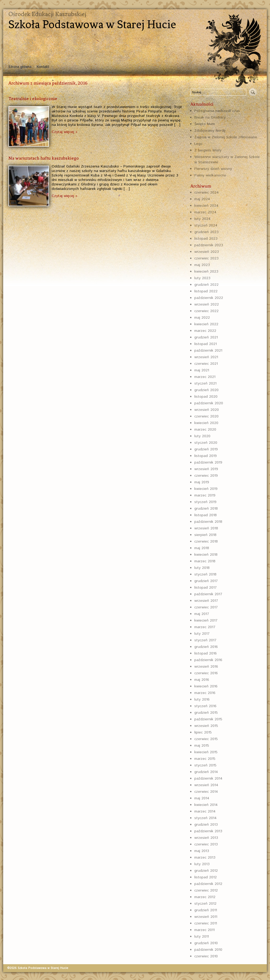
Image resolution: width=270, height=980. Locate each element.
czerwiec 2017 (206, 607)
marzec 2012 (205, 897)
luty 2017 (202, 634)
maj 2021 (202, 370)
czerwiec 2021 (206, 364)
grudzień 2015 (206, 713)
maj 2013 (202, 851)
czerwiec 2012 (206, 890)
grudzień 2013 (206, 825)
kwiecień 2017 (206, 620)
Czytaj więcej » (64, 132)
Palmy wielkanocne (210, 175)
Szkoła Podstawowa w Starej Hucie (92, 24)
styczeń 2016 (205, 706)
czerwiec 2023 (206, 258)
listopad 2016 (206, 653)
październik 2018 (208, 522)
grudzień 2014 (206, 772)
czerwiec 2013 (206, 844)
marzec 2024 (205, 212)
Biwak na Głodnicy (210, 117)
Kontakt (43, 67)
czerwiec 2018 (206, 541)
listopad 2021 (206, 344)
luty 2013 (202, 864)
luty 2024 (202, 219)
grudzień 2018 (206, 509)
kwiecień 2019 (206, 489)
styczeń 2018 (205, 574)
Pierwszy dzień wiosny (213, 169)
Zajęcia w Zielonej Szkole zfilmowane (226, 137)
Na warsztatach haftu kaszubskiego (44, 158)
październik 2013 (208, 831)
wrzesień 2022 (207, 304)
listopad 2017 (206, 588)
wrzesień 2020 (207, 410)
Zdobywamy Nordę (210, 131)
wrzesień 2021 (206, 357)
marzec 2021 (205, 377)
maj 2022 (202, 318)
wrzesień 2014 (206, 785)
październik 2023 (209, 245)
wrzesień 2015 (206, 726)
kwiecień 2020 (206, 423)
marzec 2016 (205, 693)
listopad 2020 (206, 397)
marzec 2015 (205, 759)
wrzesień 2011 (206, 917)
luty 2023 (202, 278)
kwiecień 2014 (206, 805)
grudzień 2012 (206, 871)
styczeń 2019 (205, 502)
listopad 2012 (206, 877)
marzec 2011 (204, 930)
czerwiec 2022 (206, 311)
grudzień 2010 (206, 943)
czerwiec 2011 (206, 923)
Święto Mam (205, 124)
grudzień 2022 (206, 285)
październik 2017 (208, 594)
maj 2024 (202, 199)
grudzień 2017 (206, 581)
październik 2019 (208, 462)
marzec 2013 (205, 858)
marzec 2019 (205, 495)
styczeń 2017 (205, 640)
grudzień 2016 (206, 647)
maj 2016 (202, 680)
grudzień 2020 (206, 390)
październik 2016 (208, 660)
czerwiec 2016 (206, 673)
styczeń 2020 (206, 443)
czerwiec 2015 (206, 739)
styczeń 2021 (205, 383)
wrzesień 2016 (206, 667)
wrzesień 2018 (206, 528)
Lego (198, 144)
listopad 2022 (206, 291)
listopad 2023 (206, 239)
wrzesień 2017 (206, 601)
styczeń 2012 (205, 904)
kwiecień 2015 (206, 752)
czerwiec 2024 (207, 193)
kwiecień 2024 (206, 206)
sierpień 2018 (205, 535)
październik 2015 (208, 719)
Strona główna (20, 67)
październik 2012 (208, 884)
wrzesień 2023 (207, 252)
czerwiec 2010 (206, 956)
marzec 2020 (205, 430)
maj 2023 (202, 265)
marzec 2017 (205, 627)
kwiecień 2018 (206, 555)
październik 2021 (208, 351)
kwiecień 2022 (206, 324)
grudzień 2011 (206, 910)
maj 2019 (202, 482)
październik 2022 (209, 298)
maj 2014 (202, 798)
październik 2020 (209, 403)
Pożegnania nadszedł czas (217, 111)
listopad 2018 (206, 515)
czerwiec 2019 (206, 476)
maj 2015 (202, 746)
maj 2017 (202, 614)
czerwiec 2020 (206, 416)
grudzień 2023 (206, 232)
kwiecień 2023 (206, 272)
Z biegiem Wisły (208, 150)
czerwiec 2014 (206, 792)
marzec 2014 (205, 811)
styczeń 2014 (206, 818)
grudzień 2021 (206, 337)
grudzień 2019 (206, 449)
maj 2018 (202, 548)
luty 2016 (202, 700)
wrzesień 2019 (206, 469)
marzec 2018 (205, 561)
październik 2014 (208, 779)
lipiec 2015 (203, 732)
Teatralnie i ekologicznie (33, 99)
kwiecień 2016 (206, 686)
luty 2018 (202, 568)
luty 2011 (202, 937)
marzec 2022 (205, 331)
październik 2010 (208, 950)
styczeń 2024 (206, 225)
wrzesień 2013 (206, 838)
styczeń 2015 (205, 765)
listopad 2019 (206, 456)
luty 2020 (202, 436)
